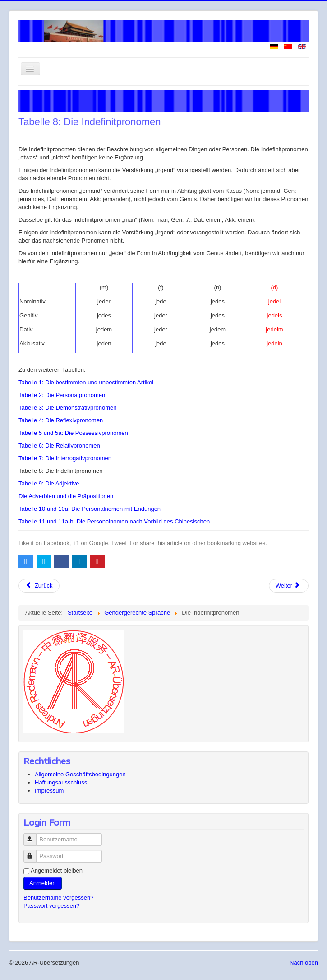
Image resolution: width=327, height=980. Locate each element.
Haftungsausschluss (61, 782)
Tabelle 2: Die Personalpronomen (62, 395)
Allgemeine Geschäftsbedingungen (80, 774)
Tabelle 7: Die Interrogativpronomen (65, 458)
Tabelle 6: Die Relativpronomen (59, 446)
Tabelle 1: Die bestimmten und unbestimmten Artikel (86, 382)
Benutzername (34, 836)
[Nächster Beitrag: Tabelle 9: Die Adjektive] (289, 586)
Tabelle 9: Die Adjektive (49, 483)
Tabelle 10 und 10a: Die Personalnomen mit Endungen (90, 509)
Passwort (34, 852)
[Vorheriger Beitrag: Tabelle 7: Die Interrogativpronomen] (39, 586)
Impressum (49, 791)
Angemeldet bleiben (57, 870)
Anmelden (43, 883)
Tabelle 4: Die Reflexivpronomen (61, 420)
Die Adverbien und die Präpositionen (66, 496)
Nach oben (304, 963)
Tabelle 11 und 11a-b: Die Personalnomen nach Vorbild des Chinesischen (114, 521)
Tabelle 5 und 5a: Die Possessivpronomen (73, 433)
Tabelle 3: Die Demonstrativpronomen (68, 408)
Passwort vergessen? (51, 906)
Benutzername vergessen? (58, 898)
